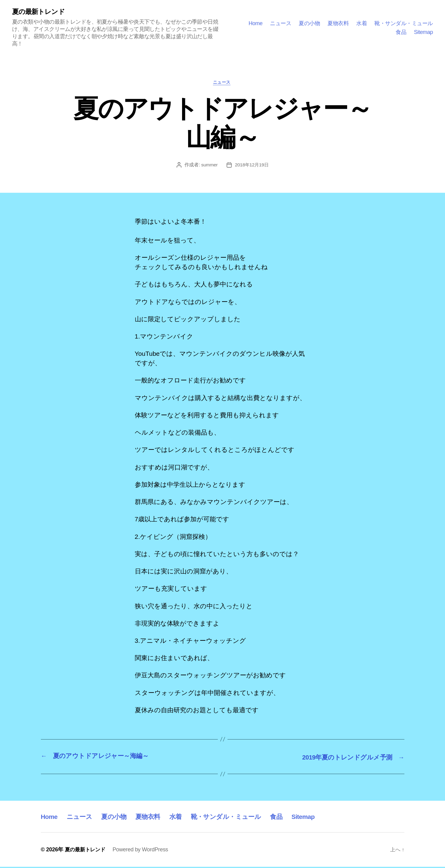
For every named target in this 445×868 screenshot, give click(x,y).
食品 (401, 32)
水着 (362, 23)
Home (255, 23)
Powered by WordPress (143, 851)
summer (209, 166)
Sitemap (423, 32)
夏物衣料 (338, 23)
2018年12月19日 (252, 166)
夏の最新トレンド (41, 12)
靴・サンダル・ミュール (404, 23)
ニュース (281, 23)
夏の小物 (309, 23)
